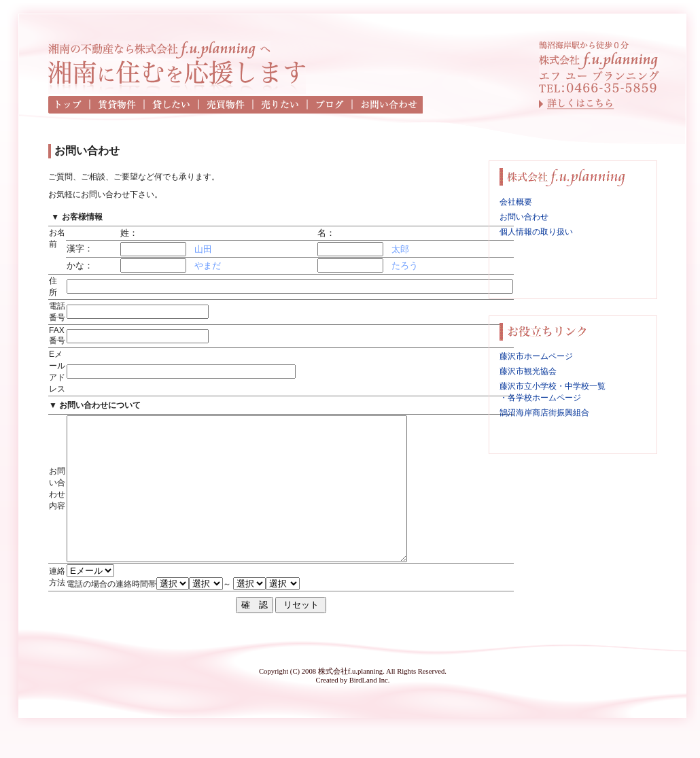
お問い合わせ (388, 105)
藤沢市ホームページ (536, 356)
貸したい (172, 105)
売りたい (281, 105)
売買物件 (226, 105)
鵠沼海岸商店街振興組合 (544, 413)
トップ (69, 105)
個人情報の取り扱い (536, 232)
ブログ (330, 105)
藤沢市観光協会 (528, 371)
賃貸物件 (118, 105)
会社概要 (516, 202)
